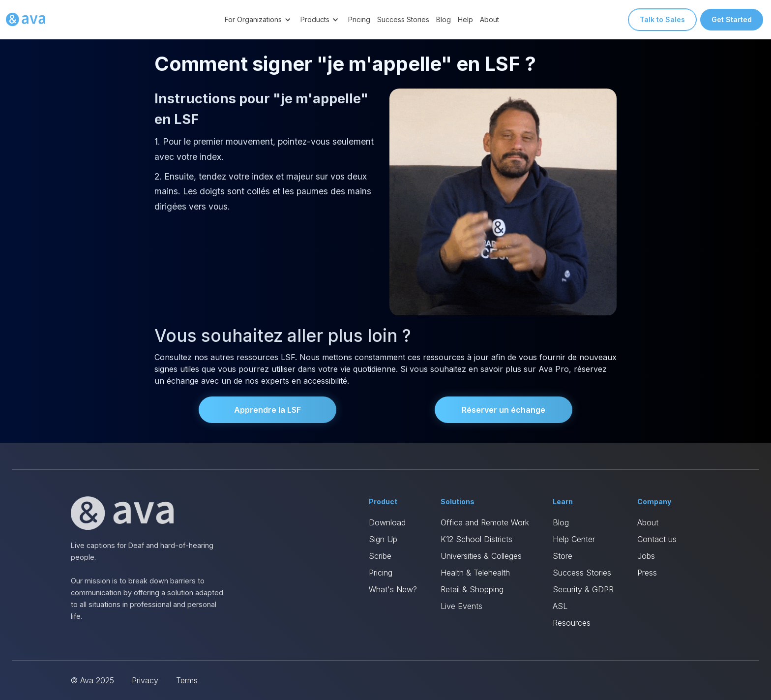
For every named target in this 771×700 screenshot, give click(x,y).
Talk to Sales (662, 19)
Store (563, 556)
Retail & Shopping (472, 589)
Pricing (359, 19)
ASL (560, 606)
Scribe (380, 556)
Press (647, 573)
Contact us (657, 539)
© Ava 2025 (92, 680)
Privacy (145, 680)
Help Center (574, 539)
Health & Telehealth (475, 573)
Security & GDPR (583, 589)
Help (465, 19)
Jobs (646, 556)
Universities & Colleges (481, 556)
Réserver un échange (504, 410)
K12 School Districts (476, 539)
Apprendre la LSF (267, 410)
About (489, 19)
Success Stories (403, 19)
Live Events (461, 606)
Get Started (732, 19)
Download (387, 522)
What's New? (393, 589)
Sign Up (383, 539)
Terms (187, 680)
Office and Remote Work (485, 522)
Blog (444, 19)
